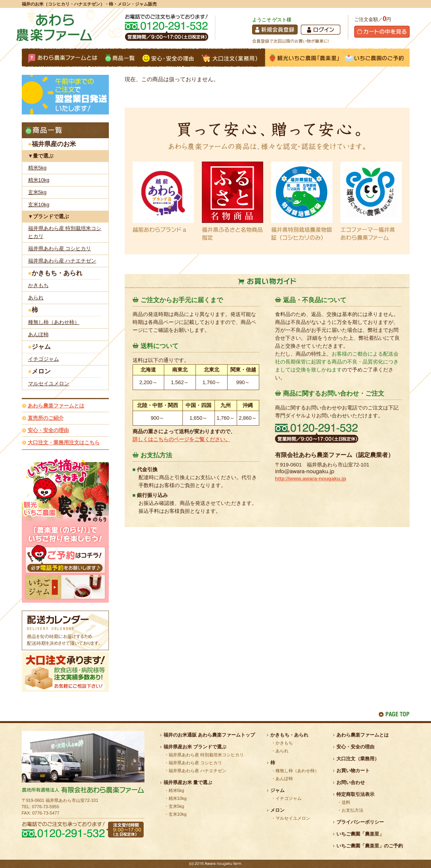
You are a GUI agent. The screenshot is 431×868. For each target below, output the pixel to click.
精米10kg (39, 180)
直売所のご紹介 (46, 418)
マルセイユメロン (49, 384)
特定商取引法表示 (355, 794)
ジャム (41, 347)
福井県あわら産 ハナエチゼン (62, 261)
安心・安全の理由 (48, 430)
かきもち (38, 285)
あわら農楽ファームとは (56, 406)
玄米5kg (37, 192)
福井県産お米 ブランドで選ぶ (195, 747)
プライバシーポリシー (360, 822)
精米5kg (37, 168)
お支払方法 (352, 810)
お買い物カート (353, 771)
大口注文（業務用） (358, 759)
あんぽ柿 (38, 334)
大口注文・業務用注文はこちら (64, 443)
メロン (41, 371)
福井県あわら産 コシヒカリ (60, 248)
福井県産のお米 (54, 144)
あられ (36, 298)
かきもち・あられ (57, 273)
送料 (346, 802)
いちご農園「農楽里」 (360, 834)
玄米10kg (39, 205)
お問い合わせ (351, 782)
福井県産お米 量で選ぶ (188, 782)
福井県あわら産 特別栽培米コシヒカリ (65, 232)
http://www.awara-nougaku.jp (311, 479)
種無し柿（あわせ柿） (54, 322)
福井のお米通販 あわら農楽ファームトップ (209, 735)
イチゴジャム (44, 359)
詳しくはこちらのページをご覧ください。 (181, 439)
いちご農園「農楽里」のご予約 (370, 846)
